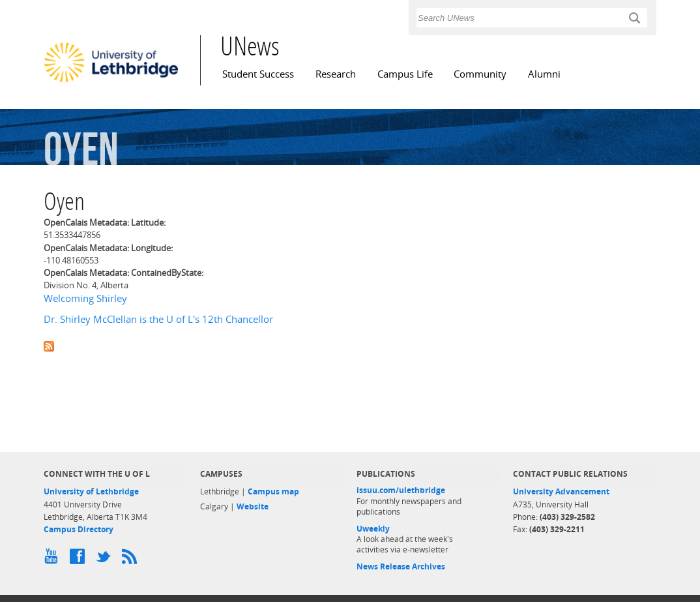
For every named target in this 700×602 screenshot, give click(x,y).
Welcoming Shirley (85, 298)
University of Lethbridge (91, 491)
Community (480, 74)
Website (253, 506)
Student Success (258, 74)
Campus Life (405, 74)
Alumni (544, 74)
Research (336, 74)
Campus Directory (79, 529)
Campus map (273, 491)
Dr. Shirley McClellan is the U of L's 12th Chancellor (158, 319)
